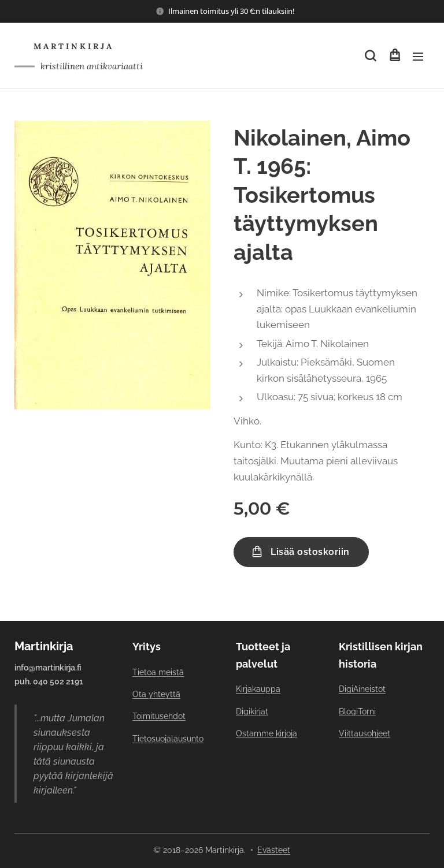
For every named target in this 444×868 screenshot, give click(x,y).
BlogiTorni (357, 711)
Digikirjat (252, 711)
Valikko (418, 57)
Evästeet (274, 850)
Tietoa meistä (158, 672)
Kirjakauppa (258, 689)
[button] (370, 56)
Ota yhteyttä (156, 694)
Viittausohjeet (365, 733)
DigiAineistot (362, 689)
